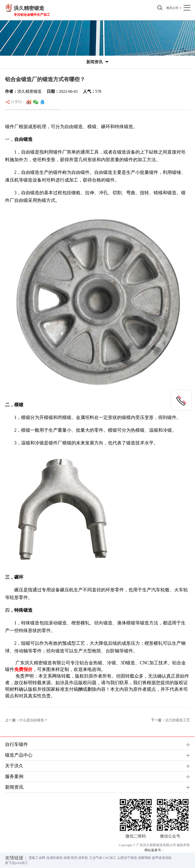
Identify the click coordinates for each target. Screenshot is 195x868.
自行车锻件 (17, 744)
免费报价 (23, 669)
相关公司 (172, 8)
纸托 (74, 858)
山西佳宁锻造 (127, 858)
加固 (67, 858)
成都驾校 (144, 858)
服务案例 (14, 776)
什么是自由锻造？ (34, 720)
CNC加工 (110, 858)
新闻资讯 (14, 787)
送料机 (83, 858)
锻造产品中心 (19, 755)
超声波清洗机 (162, 858)
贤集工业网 (37, 858)
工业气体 (96, 858)
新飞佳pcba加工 (17, 863)
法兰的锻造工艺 (177, 720)
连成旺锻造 (54, 858)
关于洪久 (14, 766)
